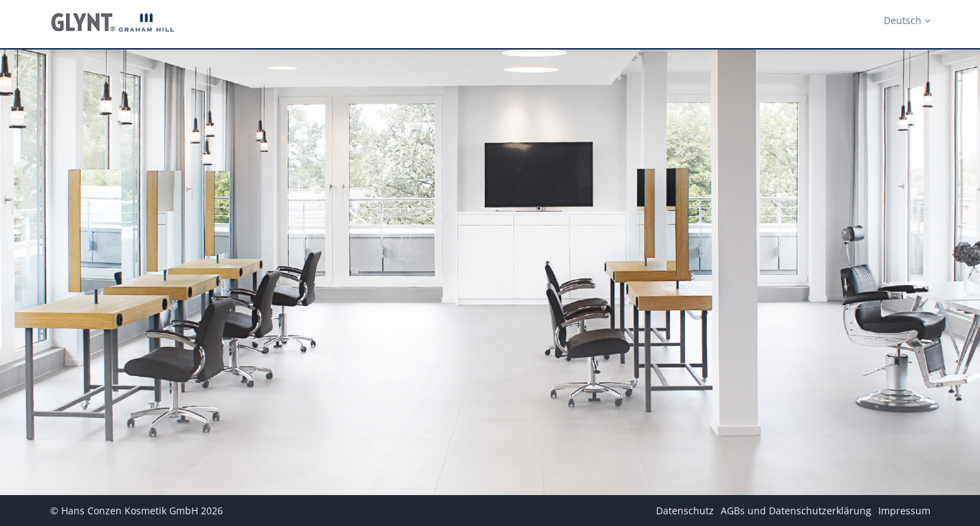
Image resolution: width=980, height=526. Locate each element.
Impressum (904, 511)
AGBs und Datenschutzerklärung (796, 511)
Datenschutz (685, 511)
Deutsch (907, 20)
